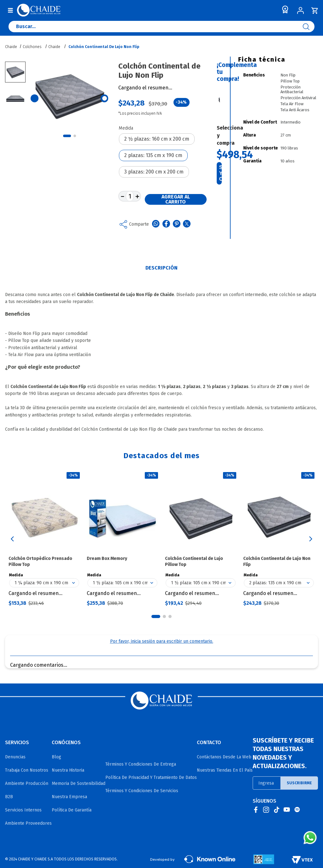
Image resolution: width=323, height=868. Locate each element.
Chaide (54, 47)
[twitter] (187, 224)
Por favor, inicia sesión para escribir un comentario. (162, 641)
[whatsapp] (156, 224)
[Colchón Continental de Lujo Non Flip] (279, 539)
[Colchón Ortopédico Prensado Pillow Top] (44, 539)
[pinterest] (177, 224)
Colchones (32, 47)
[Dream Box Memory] (122, 539)
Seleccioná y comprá (220, 173)
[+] (137, 196)
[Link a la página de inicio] (12, 47)
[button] (157, 139)
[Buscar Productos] (309, 27)
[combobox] (161, 28)
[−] (122, 196)
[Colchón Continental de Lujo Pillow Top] (201, 539)
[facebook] (166, 224)
